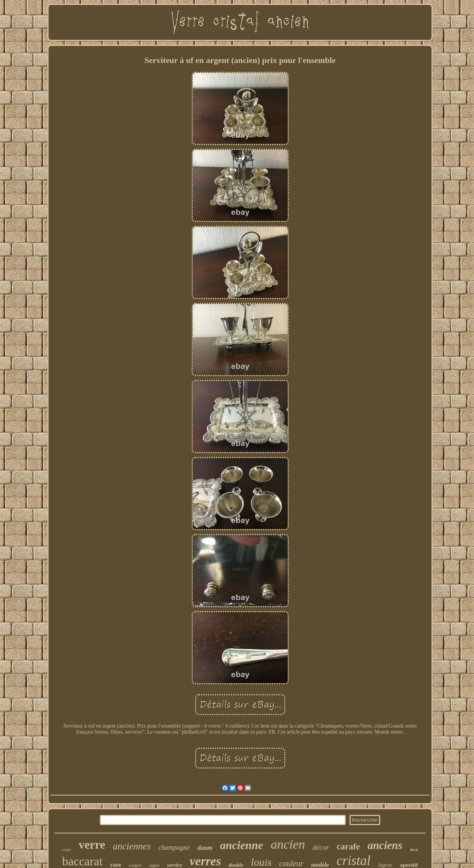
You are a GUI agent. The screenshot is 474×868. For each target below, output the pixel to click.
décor (321, 847)
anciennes (132, 846)
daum (205, 848)
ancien (288, 844)
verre (92, 845)
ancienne (242, 845)
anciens (385, 845)
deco (414, 849)
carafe (348, 847)
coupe (66, 850)
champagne (174, 848)
